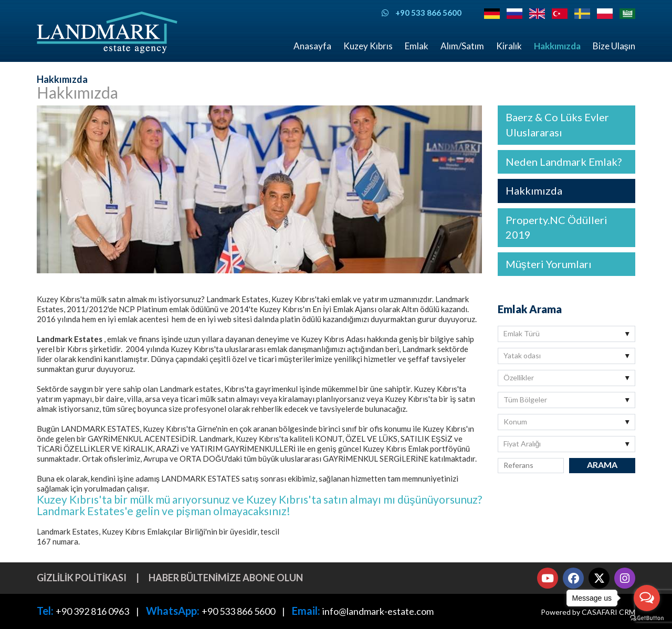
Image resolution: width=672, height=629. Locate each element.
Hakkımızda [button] (557, 46)
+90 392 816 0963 (92, 611)
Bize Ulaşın (614, 46)
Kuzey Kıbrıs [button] (368, 46)
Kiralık (509, 46)
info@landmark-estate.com (378, 611)
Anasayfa (312, 46)
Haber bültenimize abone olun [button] (226, 578)
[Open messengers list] (647, 598)
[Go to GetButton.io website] (647, 618)
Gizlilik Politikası (82, 578)
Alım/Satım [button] (462, 46)
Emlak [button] (417, 46)
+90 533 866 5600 (238, 611)
